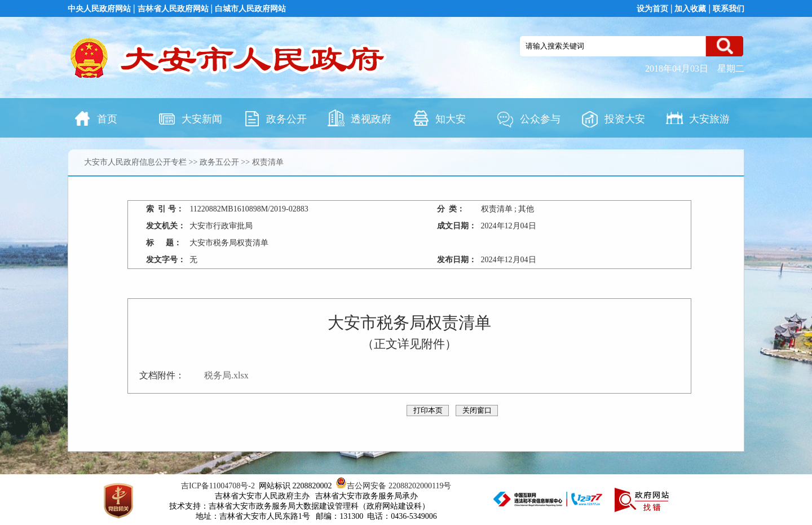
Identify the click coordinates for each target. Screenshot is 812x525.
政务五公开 (219, 162)
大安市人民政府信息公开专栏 (135, 162)
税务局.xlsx (226, 375)
